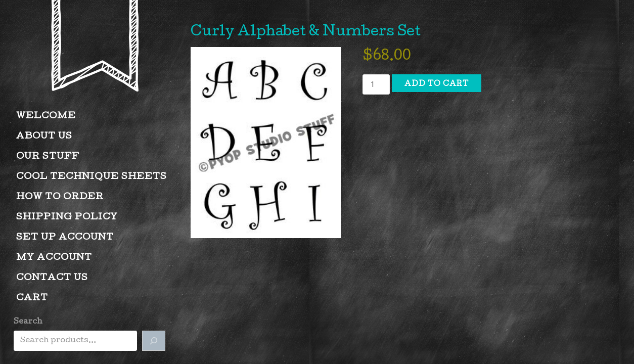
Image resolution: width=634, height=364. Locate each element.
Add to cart (437, 84)
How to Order (60, 197)
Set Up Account (65, 238)
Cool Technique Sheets (92, 177)
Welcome (46, 117)
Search (28, 322)
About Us (44, 137)
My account (54, 258)
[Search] (154, 341)
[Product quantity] (376, 84)
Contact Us (52, 278)
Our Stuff (48, 157)
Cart (32, 299)
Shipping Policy (67, 218)
